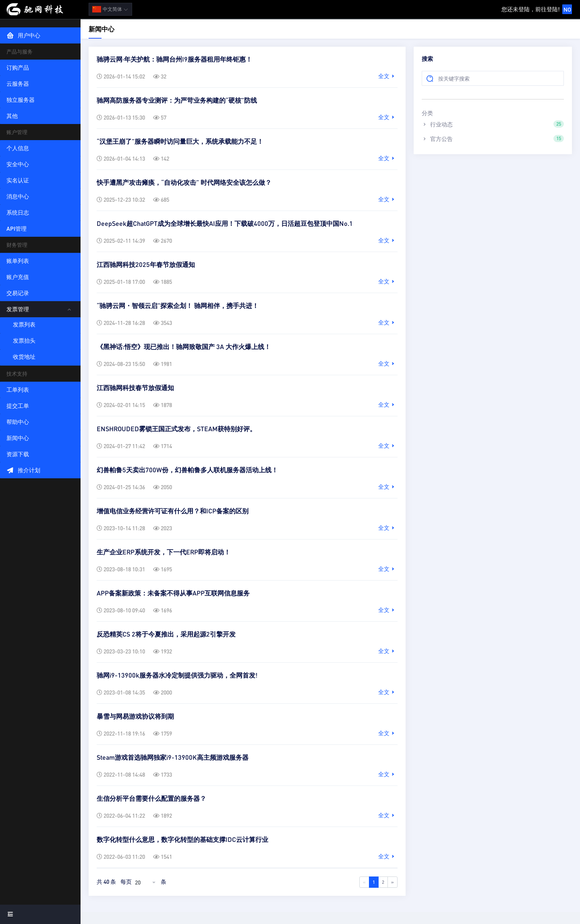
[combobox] (146, 882)
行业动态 (493, 124)
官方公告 (493, 138)
